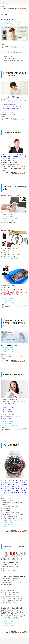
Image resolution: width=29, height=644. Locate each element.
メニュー (4, 2)
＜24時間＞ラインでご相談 (9, 220)
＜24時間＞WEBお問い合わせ (10, 218)
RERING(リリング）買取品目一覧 (11, 259)
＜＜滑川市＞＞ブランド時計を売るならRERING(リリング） (14, 23)
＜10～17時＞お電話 (7, 216)
